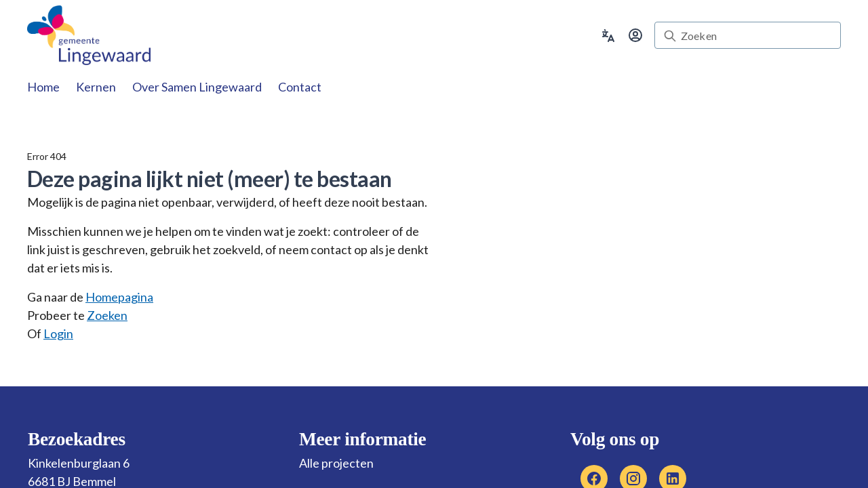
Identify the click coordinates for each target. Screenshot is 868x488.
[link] (89, 35)
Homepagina (119, 297)
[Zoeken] (756, 36)
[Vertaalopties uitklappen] (608, 34)
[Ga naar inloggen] (635, 35)
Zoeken (107, 315)
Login (58, 333)
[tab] (43, 87)
